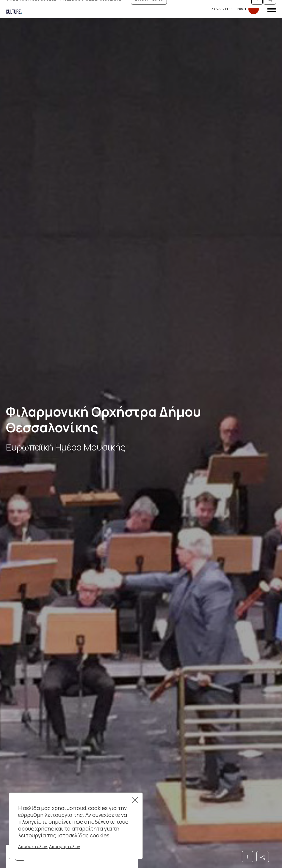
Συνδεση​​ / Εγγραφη (235, 9)
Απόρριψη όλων (65, 846)
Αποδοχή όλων (33, 846)
